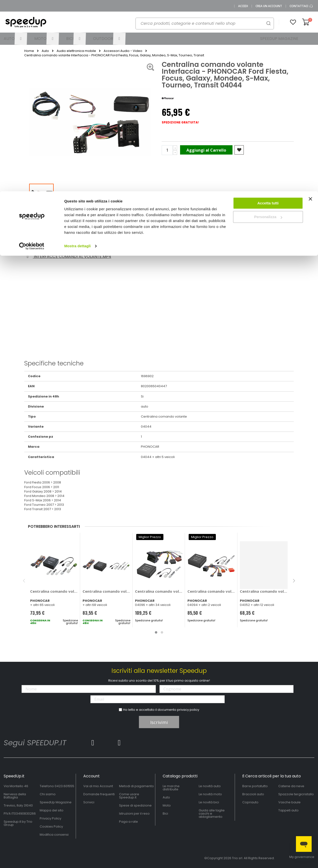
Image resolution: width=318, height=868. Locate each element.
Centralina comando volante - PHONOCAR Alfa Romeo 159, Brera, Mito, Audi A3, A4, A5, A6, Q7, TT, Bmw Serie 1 (106, 591)
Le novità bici (209, 802)
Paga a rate (128, 822)
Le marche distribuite (171, 788)
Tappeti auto (288, 810)
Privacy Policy (50, 818)
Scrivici (89, 802)
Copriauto (250, 802)
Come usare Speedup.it (129, 796)
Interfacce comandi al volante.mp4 (68, 257)
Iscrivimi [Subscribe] (159, 722)
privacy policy (188, 710)
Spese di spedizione (135, 805)
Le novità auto (210, 786)
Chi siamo (48, 794)
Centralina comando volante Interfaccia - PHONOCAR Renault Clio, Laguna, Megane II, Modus (211, 591)
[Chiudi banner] (310, 10)
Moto (167, 805)
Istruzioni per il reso (134, 814)
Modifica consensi (54, 835)
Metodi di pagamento (136, 786)
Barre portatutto (255, 786)
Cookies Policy (51, 826)
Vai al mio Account (98, 786)
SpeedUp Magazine (56, 802)
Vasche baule (289, 802)
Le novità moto (210, 794)
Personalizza (268, 26)
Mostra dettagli (77, 55)
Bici (165, 814)
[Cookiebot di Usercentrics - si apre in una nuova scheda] (32, 55)
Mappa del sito (52, 810)
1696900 (208, 246)
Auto (166, 797)
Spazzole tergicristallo (296, 794)
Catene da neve (291, 786)
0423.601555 (64, 786)
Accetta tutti (268, 12)
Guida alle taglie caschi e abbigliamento (212, 814)
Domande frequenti (99, 794)
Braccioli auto (253, 794)
